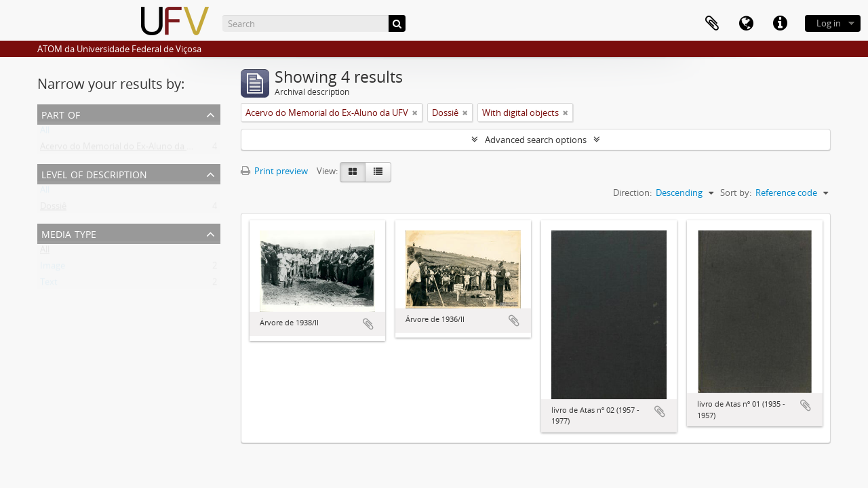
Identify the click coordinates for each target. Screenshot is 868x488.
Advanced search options (536, 140)
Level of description (94, 173)
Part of (61, 114)
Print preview (274, 171)
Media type (69, 233)
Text (49, 285)
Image (53, 268)
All (45, 133)
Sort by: (736, 192)
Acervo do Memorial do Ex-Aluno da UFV (121, 149)
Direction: (632, 192)
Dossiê (53, 209)
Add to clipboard (368, 324)
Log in (829, 23)
